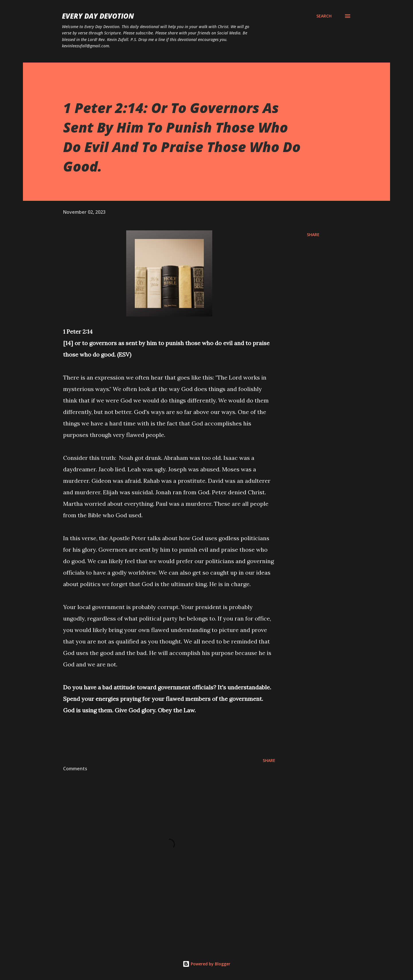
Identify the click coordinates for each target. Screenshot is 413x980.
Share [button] (313, 235)
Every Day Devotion (98, 16)
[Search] (324, 16)
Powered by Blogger (206, 964)
